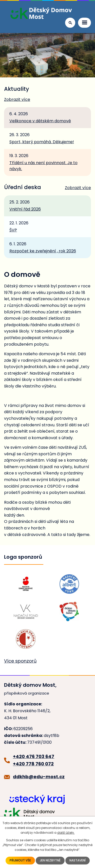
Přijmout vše (20, 861)
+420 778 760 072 (33, 764)
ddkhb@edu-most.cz (39, 777)
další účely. (66, 833)
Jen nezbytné (50, 861)
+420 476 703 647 (34, 756)
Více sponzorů (20, 661)
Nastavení (78, 861)
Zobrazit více (17, 100)
